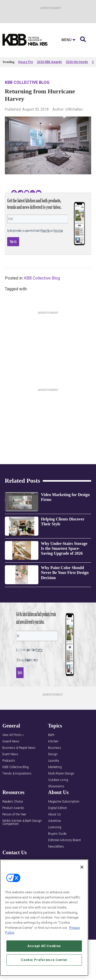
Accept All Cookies (44, 946)
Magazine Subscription (64, 802)
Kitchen (53, 741)
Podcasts (9, 761)
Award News (11, 741)
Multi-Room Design (61, 774)
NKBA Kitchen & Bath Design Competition (22, 822)
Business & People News (19, 748)
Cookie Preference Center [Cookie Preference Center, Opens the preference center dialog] (44, 960)
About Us (55, 815)
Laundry (54, 761)
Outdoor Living (58, 780)
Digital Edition (58, 808)
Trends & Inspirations (17, 774)
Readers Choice (13, 802)
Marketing (55, 767)
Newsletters (56, 847)
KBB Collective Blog (27, 82)
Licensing (55, 827)
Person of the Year (14, 815)
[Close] (82, 867)
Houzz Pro (26, 62)
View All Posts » (13, 735)
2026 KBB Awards (49, 62)
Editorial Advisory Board (64, 840)
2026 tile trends (77, 62)
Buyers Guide (57, 834)
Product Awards (13, 808)
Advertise (54, 821)
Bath (51, 735)
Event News (10, 754)
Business (55, 748)
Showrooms (56, 786)
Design (53, 754)
